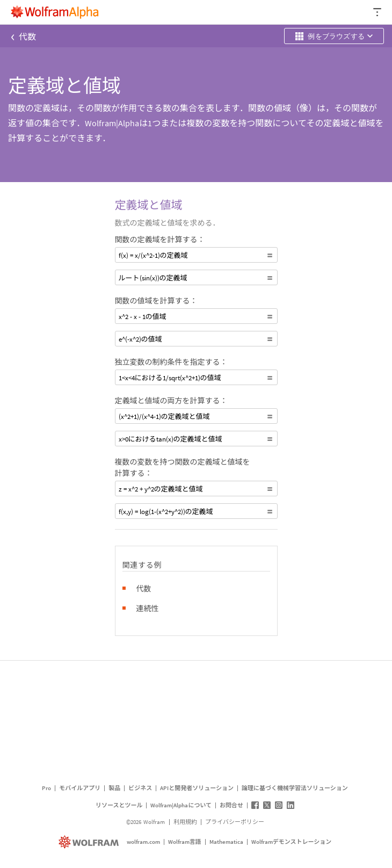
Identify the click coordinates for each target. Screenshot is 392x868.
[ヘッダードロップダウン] (378, 12)
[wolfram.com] (90, 842)
